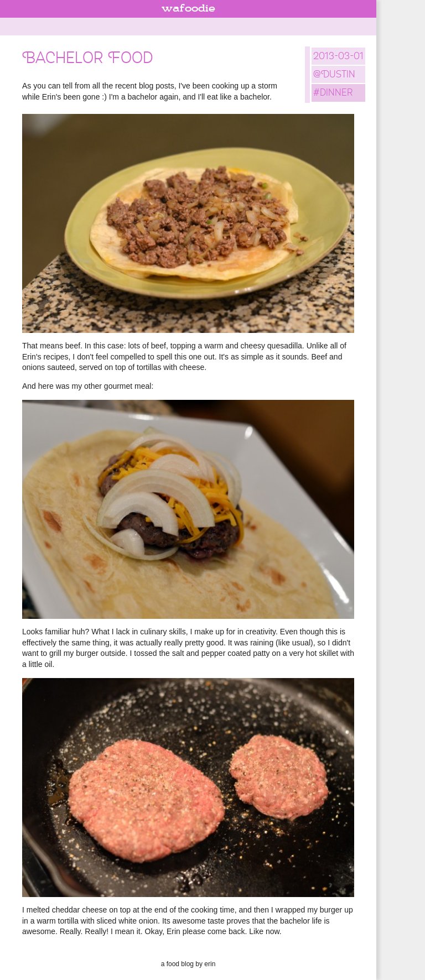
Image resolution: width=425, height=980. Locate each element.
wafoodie (188, 9)
